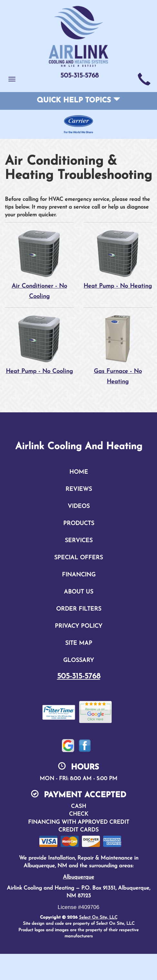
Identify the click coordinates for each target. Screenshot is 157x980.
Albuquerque (78, 878)
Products (79, 524)
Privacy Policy (78, 627)
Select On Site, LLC (98, 918)
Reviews (79, 490)
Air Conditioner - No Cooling (39, 264)
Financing (79, 576)
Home (79, 473)
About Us (78, 593)
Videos (79, 507)
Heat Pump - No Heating (118, 264)
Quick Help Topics (78, 101)
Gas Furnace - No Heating (118, 350)
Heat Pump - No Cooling (39, 350)
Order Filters (79, 610)
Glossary (78, 661)
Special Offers (78, 558)
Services (79, 541)
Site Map (79, 644)
